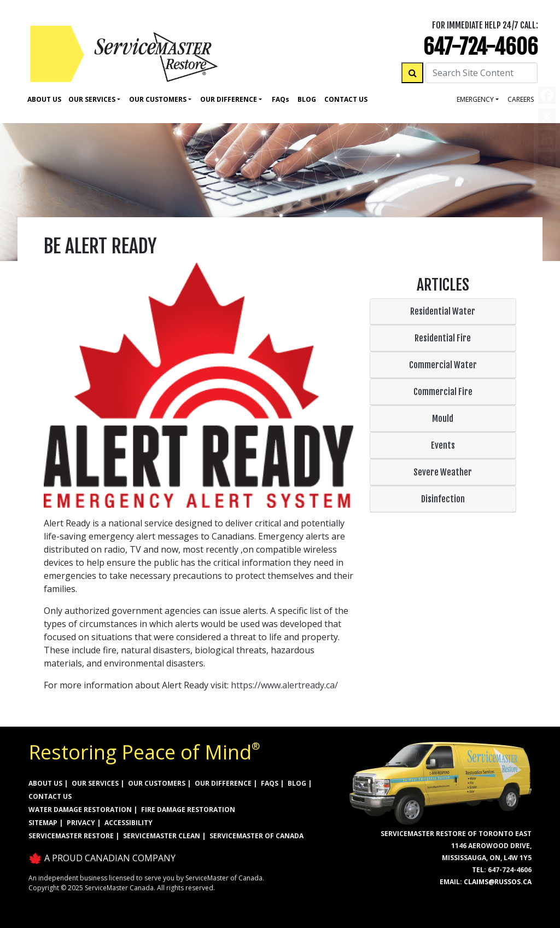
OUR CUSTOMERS (157, 783)
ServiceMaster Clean (162, 836)
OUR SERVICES (95, 783)
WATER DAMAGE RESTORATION (80, 810)
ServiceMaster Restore (71, 836)
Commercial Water (443, 365)
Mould (443, 419)
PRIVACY (81, 823)
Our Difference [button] (229, 99)
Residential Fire (443, 338)
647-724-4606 (481, 47)
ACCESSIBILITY (129, 823)
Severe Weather (443, 472)
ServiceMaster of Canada (256, 836)
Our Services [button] (92, 99)
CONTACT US (50, 796)
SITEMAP (43, 823)
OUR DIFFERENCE (223, 783)
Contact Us (346, 99)
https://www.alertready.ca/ (284, 685)
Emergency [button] (475, 99)
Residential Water (443, 311)
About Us (44, 99)
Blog (307, 99)
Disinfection (443, 499)
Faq (281, 99)
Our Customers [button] (158, 99)
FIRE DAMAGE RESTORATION (188, 810)
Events (443, 445)
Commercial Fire (443, 392)
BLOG (297, 783)
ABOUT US (45, 783)
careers (521, 99)
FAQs (270, 783)
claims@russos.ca (498, 882)
